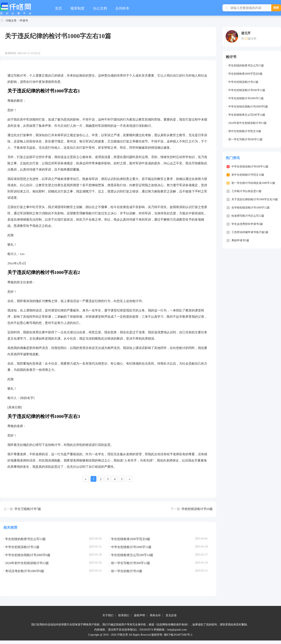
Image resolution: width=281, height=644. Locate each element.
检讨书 (231, 57)
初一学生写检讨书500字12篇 (245, 139)
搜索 (276, 8)
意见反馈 (171, 615)
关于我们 (108, 615)
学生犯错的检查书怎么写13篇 (246, 66)
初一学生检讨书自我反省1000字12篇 (253, 183)
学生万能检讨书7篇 (28, 509)
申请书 (24, 21)
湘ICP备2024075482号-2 (178, 635)
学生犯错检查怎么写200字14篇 (247, 115)
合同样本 (122, 8)
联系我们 (124, 615)
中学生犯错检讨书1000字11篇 (246, 98)
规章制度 (77, 8)
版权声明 (140, 615)
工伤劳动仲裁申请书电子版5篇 (250, 232)
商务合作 (155, 615)
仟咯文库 (11, 21)
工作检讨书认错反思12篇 (246, 191)
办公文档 (100, 8)
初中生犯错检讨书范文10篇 (245, 131)
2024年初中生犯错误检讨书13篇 (247, 123)
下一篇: (176, 509)
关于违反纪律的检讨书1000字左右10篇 (255, 199)
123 (246, 39)
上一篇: (9, 509)
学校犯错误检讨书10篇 (197, 509)
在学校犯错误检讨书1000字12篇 (251, 208)
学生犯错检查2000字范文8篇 (245, 74)
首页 (59, 8)
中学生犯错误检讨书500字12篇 (247, 90)
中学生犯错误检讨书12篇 (243, 82)
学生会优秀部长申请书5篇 (247, 224)
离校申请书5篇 (240, 240)
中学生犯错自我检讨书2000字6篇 (248, 107)
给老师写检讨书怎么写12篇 (248, 216)
